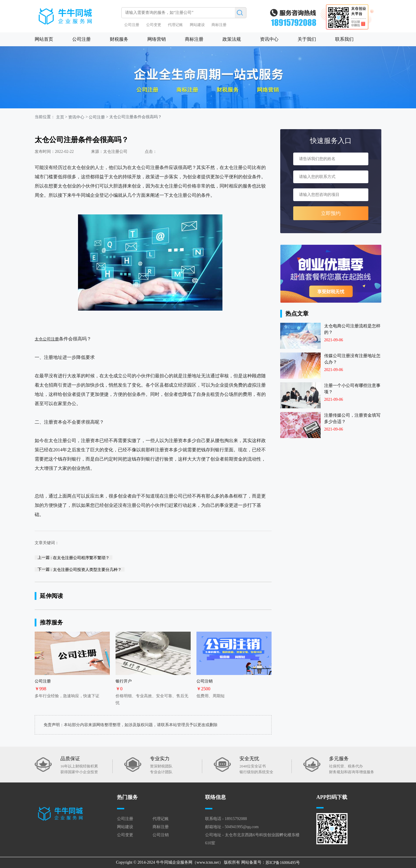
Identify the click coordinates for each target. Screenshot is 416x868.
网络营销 (157, 39)
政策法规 (232, 39)
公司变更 (154, 25)
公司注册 (132, 25)
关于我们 (307, 39)
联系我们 (344, 39)
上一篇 (74, 558)
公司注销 (161, 835)
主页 (60, 117)
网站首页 (44, 39)
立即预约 (331, 213)
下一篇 (80, 569)
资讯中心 (269, 39)
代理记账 (175, 25)
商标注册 (219, 25)
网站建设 (197, 25)
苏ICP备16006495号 (283, 863)
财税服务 (119, 39)
